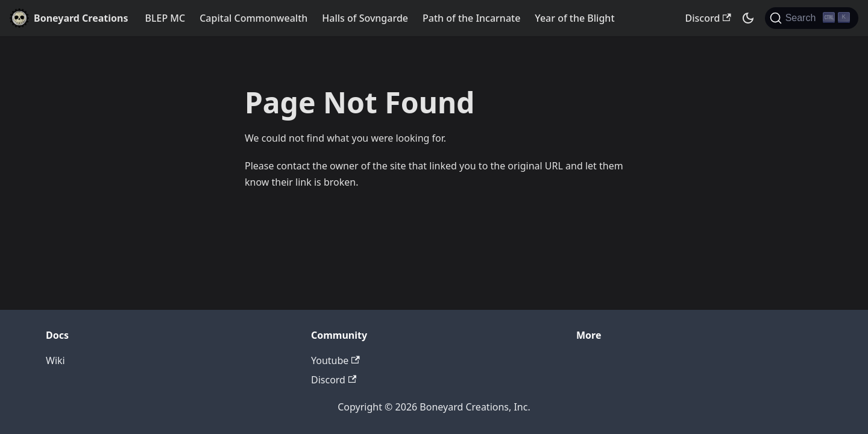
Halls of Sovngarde (365, 18)
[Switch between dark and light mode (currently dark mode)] (748, 18)
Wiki (55, 360)
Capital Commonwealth (253, 18)
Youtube (335, 360)
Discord (708, 18)
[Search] (812, 18)
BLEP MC (165, 18)
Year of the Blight (574, 18)
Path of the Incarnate (471, 18)
